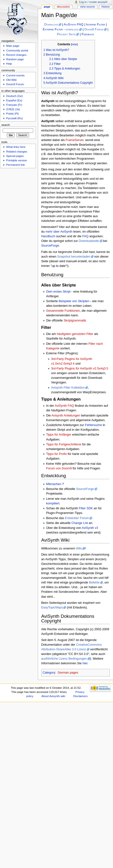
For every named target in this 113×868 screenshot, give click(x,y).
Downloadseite (89, 241)
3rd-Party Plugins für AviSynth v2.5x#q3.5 (80, 369)
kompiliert (53, 503)
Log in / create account (93, 2)
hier (85, 663)
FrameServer (75, 140)
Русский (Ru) (14, 118)
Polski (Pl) (12, 114)
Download (51, 24)
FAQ (85, 236)
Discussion (63, 7)
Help (9, 64)
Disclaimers (80, 696)
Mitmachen (54, 484)
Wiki (79, 548)
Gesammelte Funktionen (63, 311)
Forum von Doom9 (59, 468)
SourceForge (50, 246)
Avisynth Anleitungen (66, 416)
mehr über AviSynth (59, 232)
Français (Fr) (14, 105)
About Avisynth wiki (53, 696)
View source (87, 7)
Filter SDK (86, 508)
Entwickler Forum (77, 518)
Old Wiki (11, 80)
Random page (15, 59)
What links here (16, 147)
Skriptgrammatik (75, 321)
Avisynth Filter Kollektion (68, 388)
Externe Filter (53, 29)
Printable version (16, 160)
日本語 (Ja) (13, 109)
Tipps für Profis (56, 454)
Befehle (94, 583)
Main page (13, 46)
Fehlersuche (93, 425)
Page (47, 7)
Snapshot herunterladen (74, 257)
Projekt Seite (66, 34)
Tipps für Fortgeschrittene (64, 444)
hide (74, 44)
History (106, 7)
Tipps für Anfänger (59, 435)
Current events (15, 75)
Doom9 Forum (94, 29)
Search (6, 125)
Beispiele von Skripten (74, 301)
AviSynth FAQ (74, 24)
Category (49, 673)
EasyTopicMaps (52, 607)
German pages (68, 673)
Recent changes (16, 55)
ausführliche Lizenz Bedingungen (64, 659)
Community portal (17, 50)
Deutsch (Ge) (14, 96)
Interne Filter (96, 24)
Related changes (17, 152)
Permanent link (15, 165)
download (72, 29)
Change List (80, 523)
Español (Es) (14, 100)
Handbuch (48, 236)
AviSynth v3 (90, 528)
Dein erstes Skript (58, 292)
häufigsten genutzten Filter (75, 334)
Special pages (15, 156)
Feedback (88, 34)
